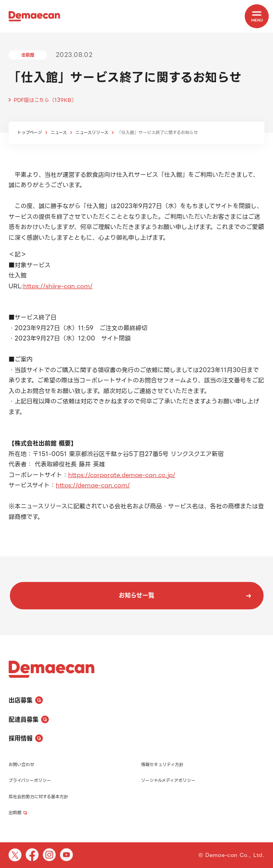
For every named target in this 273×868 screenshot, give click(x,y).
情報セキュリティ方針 (162, 765)
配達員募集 (29, 719)
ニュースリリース (92, 133)
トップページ (30, 133)
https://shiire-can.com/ (58, 286)
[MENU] (257, 16)
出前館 (18, 813)
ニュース (59, 133)
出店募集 (26, 700)
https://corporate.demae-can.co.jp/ (122, 475)
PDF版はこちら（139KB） (45, 100)
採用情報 (26, 738)
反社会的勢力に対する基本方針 (38, 797)
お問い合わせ (21, 765)
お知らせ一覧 (185, 595)
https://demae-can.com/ (93, 485)
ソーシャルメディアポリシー (168, 780)
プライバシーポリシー (30, 780)
